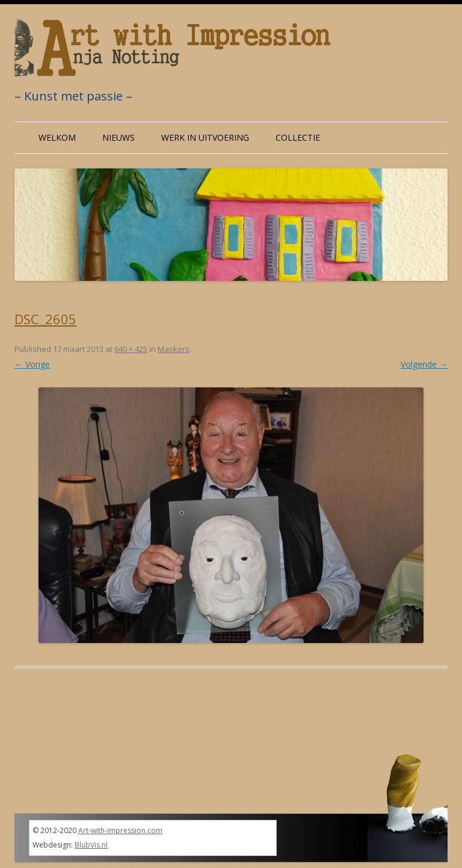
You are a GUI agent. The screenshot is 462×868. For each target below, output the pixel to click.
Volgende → (424, 364)
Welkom (57, 137)
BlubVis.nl (91, 845)
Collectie (298, 137)
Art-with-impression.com (120, 830)
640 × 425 (131, 349)
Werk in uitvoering (205, 137)
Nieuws (119, 137)
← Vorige (32, 364)
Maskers (174, 349)
